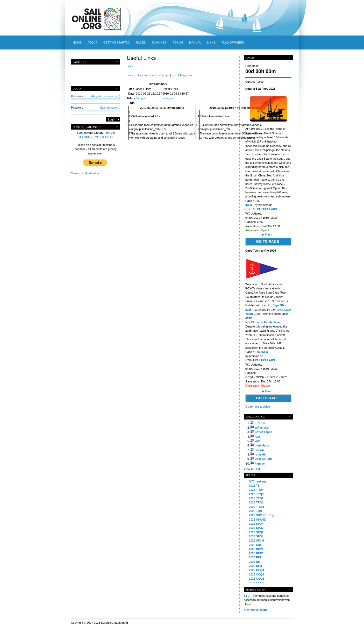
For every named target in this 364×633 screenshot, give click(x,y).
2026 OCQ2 (256, 579)
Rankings (159, 42)
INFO (249, 205)
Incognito (141, 98)
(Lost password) (110, 108)
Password (96, 108)
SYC (247, 596)
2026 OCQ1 (256, 583)
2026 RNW (256, 553)
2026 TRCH (256, 507)
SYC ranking (257, 481)
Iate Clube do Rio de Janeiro (264, 322)
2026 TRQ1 (256, 502)
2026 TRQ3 (256, 494)
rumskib (260, 454)
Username (96, 96)
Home (77, 42)
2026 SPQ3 (256, 528)
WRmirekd (262, 428)
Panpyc (260, 464)
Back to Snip (135, 75)
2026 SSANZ (257, 520)
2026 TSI (255, 486)
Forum (178, 42)
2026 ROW (256, 549)
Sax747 (260, 450)
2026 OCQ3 (256, 574)
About (92, 42)
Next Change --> (182, 75)
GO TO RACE (267, 241)
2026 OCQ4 (256, 570)
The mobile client (255, 610)
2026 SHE (255, 545)
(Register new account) (106, 96)
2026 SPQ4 (256, 524)
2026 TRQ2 (256, 498)
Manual (195, 42)
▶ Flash (267, 234)
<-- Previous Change (156, 75)
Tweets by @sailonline (85, 173)
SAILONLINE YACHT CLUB (95, 137)
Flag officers (233, 42)
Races (141, 42)
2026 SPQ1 (256, 536)
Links (211, 42)
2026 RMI (255, 562)
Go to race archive (258, 407)
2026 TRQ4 (256, 490)
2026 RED (255, 566)
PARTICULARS (267, 209)
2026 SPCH (256, 540)
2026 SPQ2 (256, 532)
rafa (257, 437)
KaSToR (260, 423)
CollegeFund (263, 459)
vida (258, 441)
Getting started (116, 42)
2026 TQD (255, 511)
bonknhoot (262, 445)
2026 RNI (255, 557)
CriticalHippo (263, 432)
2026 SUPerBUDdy (261, 515)
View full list (252, 469)
